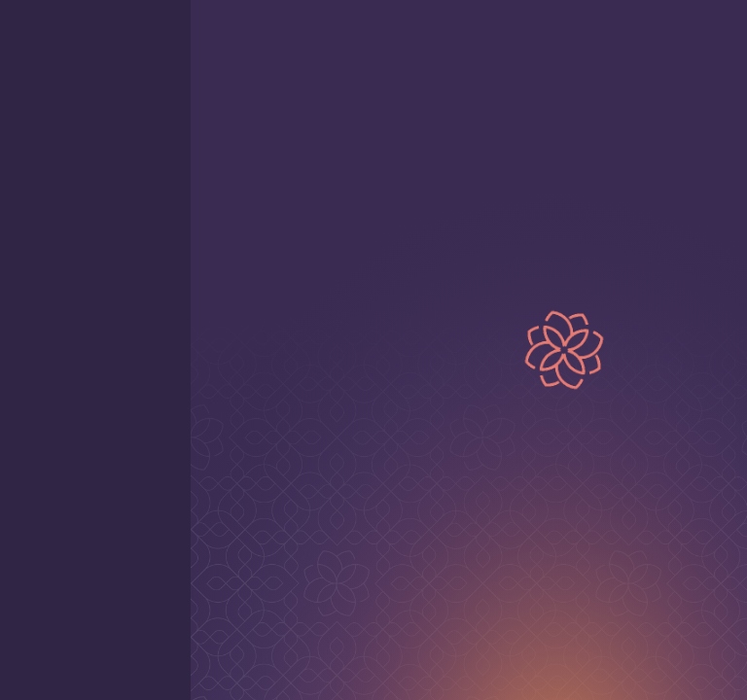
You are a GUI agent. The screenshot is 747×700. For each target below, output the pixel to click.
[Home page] (653, 35)
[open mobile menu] (31, 35)
